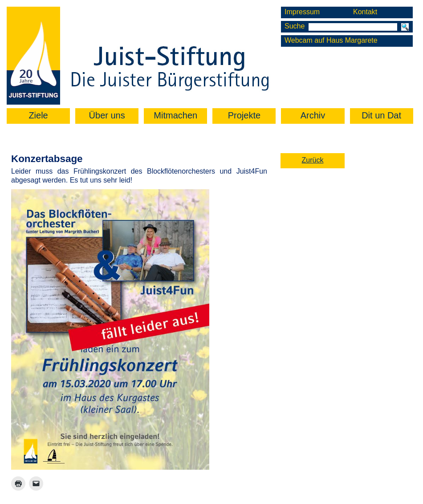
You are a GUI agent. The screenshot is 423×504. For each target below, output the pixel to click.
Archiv (313, 115)
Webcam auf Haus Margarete (331, 40)
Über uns (107, 115)
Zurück (313, 160)
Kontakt (365, 12)
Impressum (302, 12)
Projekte (244, 115)
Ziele (38, 115)
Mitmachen (175, 115)
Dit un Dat (381, 115)
